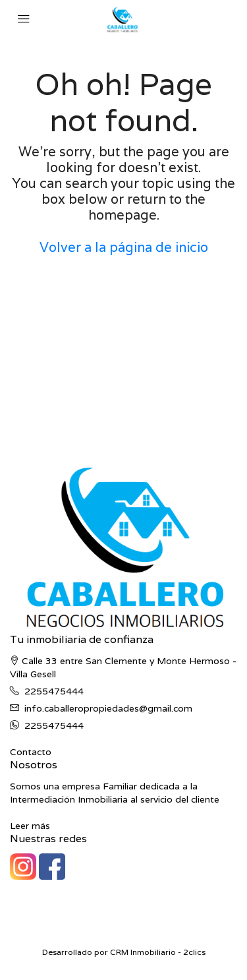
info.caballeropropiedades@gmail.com (108, 708)
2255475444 (54, 691)
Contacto (31, 752)
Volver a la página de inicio (124, 247)
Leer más (30, 826)
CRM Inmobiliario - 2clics (158, 952)
